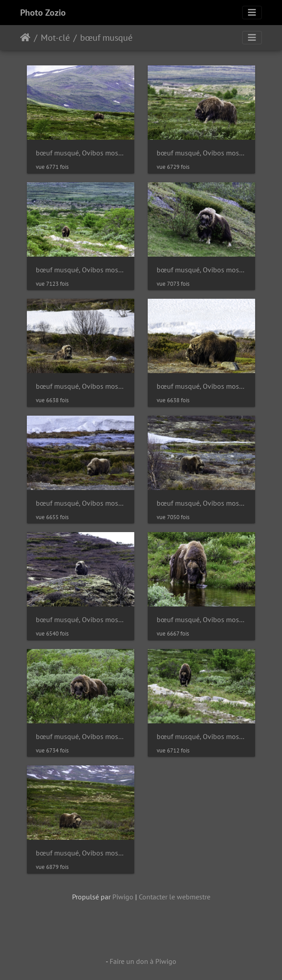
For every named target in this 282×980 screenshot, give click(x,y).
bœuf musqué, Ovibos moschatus (81, 153)
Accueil (25, 38)
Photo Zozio (43, 13)
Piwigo (123, 897)
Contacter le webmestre (175, 897)
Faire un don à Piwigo (143, 961)
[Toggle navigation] (252, 13)
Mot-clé (55, 38)
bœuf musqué (106, 38)
